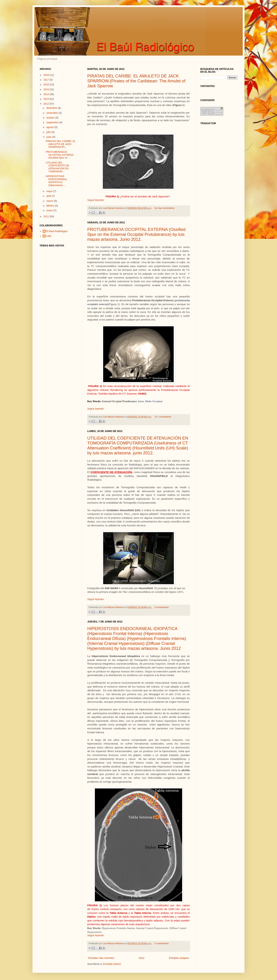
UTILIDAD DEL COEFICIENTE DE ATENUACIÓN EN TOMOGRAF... (57, 167)
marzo (50, 201)
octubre (51, 118)
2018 (47, 75)
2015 (47, 89)
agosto (50, 127)
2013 (47, 99)
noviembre (52, 113)
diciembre (52, 108)
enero (50, 210)
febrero (51, 206)
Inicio (142, 958)
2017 (47, 80)
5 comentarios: (162, 943)
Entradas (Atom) (112, 964)
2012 (47, 104)
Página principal (47, 59)
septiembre (53, 122)
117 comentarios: (163, 417)
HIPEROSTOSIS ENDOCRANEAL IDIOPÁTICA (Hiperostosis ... (56, 181)
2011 (47, 216)
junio (49, 137)
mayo (50, 191)
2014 (47, 94)
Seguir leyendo (95, 200)
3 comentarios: (162, 607)
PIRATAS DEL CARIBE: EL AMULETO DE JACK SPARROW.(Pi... (61, 144)
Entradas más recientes (101, 958)
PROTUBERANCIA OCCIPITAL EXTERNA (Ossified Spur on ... (60, 155)
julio (49, 132)
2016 (47, 84)
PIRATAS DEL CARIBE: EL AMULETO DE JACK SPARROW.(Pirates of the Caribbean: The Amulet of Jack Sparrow (136, 81)
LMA (49, 236)
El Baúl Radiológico (57, 231)
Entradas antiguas (179, 958)
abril (49, 196)
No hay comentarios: (165, 208)
